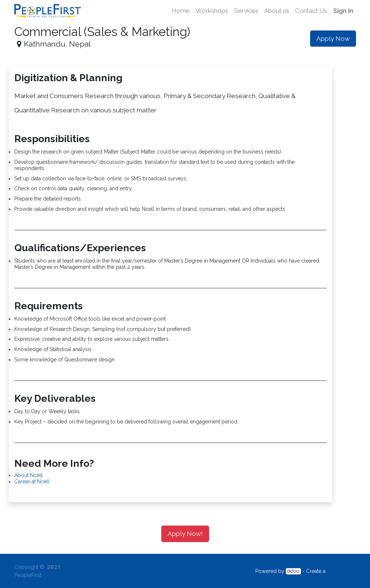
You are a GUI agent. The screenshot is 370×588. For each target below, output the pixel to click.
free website (342, 571)
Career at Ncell (32, 481)
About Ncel (28, 475)
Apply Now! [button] (185, 534)
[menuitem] (181, 11)
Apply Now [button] (333, 39)
